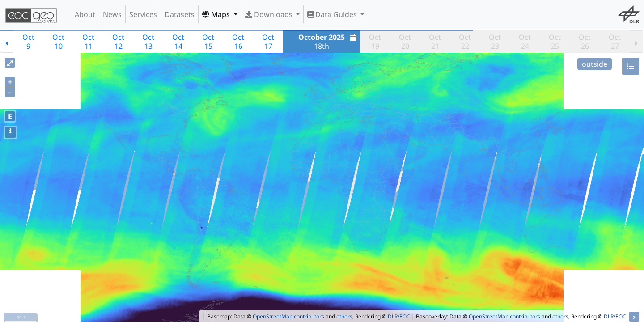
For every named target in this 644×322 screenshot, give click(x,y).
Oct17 (268, 42)
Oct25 (555, 42)
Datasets (180, 14)
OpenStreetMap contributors (288, 316)
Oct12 (118, 42)
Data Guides (333, 14)
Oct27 (615, 42)
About (85, 14)
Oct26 (585, 42)
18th (328, 42)
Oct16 (238, 42)
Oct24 (525, 42)
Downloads (270, 14)
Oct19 (375, 42)
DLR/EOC (399, 316)
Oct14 (178, 42)
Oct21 (435, 42)
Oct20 (405, 42)
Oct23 (495, 42)
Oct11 (88, 42)
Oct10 (58, 42)
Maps (217, 14)
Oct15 (208, 42)
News (112, 14)
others (344, 316)
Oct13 (148, 42)
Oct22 (465, 42)
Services (143, 14)
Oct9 (28, 42)
